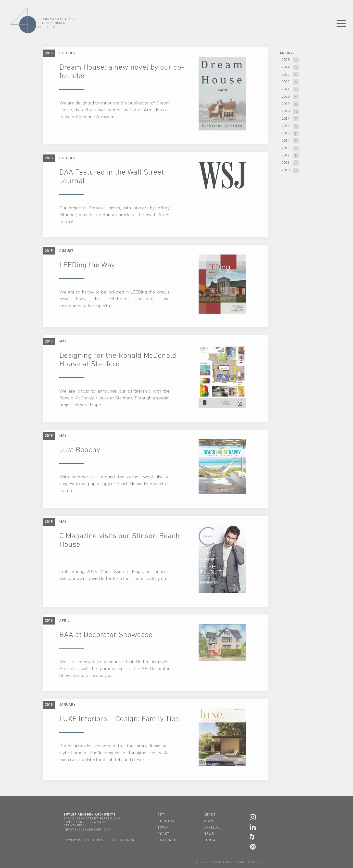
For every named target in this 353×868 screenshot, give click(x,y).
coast (164, 834)
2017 (286, 119)
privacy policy (77, 840)
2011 (286, 163)
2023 (286, 74)
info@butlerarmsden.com (87, 830)
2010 (286, 170)
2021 (286, 89)
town (163, 827)
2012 (286, 155)
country (166, 821)
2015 (286, 133)
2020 (286, 96)
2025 (286, 60)
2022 (286, 82)
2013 (286, 148)
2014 (286, 141)
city (161, 815)
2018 (286, 111)
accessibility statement (115, 840)
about (210, 815)
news (209, 834)
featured (167, 840)
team (209, 821)
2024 (286, 67)
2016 (286, 126)
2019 (286, 104)
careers (212, 827)
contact (212, 840)
